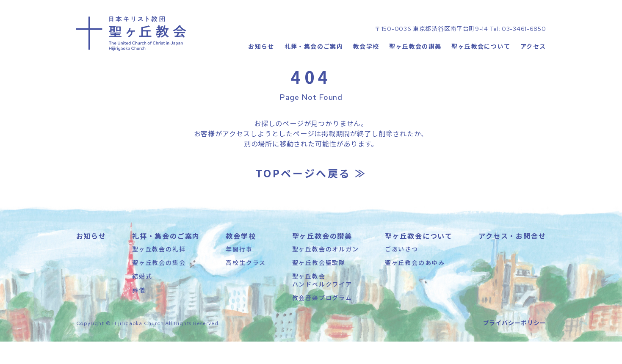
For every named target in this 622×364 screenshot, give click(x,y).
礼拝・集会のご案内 (314, 61)
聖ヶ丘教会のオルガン (326, 271)
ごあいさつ (402, 271)
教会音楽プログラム (322, 320)
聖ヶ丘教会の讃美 (415, 61)
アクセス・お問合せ (512, 258)
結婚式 (142, 298)
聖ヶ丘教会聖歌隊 (319, 285)
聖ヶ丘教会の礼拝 (159, 271)
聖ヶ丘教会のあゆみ (415, 285)
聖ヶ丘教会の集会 (159, 285)
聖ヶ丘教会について (481, 61)
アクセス (533, 61)
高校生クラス (246, 285)
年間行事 (239, 271)
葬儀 (139, 312)
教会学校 (366, 61)
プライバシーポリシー (515, 345)
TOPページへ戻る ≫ (311, 195)
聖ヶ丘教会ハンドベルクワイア (322, 302)
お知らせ (261, 61)
